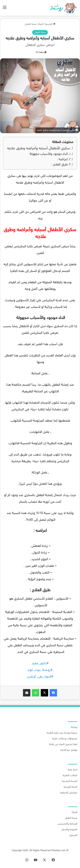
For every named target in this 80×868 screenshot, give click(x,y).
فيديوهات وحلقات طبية (65, 739)
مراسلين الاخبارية (69, 793)
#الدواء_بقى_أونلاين (40, 677)
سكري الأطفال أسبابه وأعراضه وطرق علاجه (38, 148)
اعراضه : (62, 159)
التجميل (73, 835)
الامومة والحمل (69, 830)
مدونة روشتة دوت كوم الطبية (62, 733)
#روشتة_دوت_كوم (40, 670)
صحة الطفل (31, 24)
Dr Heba (40, 52)
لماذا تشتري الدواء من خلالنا (63, 744)
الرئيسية (50, 24)
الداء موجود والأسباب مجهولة (48, 154)
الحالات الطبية (70, 776)
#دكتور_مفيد (40, 664)
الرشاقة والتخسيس (67, 824)
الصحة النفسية (70, 781)
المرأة (41, 24)
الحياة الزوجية (70, 787)
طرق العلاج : (60, 165)
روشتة (74, 727)
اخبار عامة (72, 770)
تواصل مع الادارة (69, 750)
